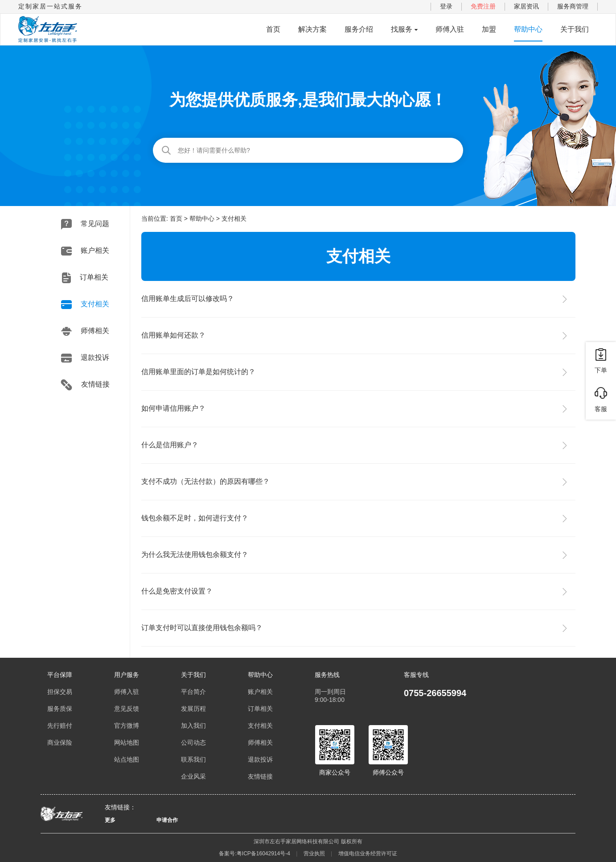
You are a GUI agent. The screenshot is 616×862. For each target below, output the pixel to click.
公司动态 (193, 742)
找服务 (402, 29)
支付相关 (85, 305)
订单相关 (85, 278)
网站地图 (127, 742)
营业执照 (314, 854)
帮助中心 (528, 29)
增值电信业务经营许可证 (368, 854)
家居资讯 (526, 6)
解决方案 (312, 29)
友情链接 (85, 385)
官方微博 (127, 726)
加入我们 (193, 726)
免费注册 (483, 6)
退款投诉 (85, 358)
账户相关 (85, 251)
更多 (110, 820)
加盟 (489, 29)
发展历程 (193, 709)
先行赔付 (60, 726)
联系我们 (193, 759)
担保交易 (60, 692)
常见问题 (85, 224)
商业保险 (60, 742)
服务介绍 (359, 29)
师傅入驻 (450, 29)
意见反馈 (127, 709)
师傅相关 (85, 331)
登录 (446, 6)
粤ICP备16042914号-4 (263, 854)
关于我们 (575, 29)
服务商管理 (573, 6)
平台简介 (193, 692)
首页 (273, 29)
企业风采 (193, 776)
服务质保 (60, 709)
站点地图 (127, 759)
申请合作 (167, 820)
